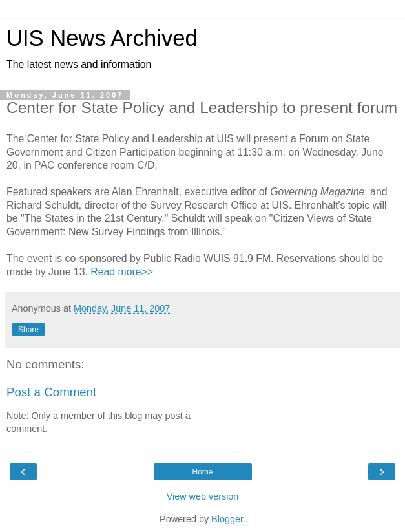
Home (202, 472)
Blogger (227, 519)
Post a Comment (51, 392)
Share (28, 330)
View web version (203, 496)
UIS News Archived (102, 38)
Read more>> (122, 272)
